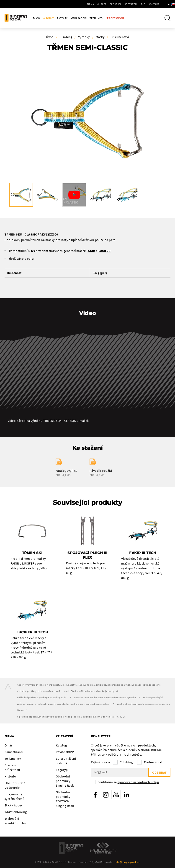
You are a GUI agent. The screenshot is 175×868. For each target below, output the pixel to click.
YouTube (116, 795)
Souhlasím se (129, 782)
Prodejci (102, 4)
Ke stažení (117, 4)
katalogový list (66, 471)
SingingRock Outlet (71, 848)
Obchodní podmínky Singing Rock (65, 781)
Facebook (95, 795)
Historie (10, 776)
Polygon (103, 848)
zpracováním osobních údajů (138, 782)
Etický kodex (14, 805)
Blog (36, 18)
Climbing (66, 37)
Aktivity (62, 18)
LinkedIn (126, 795)
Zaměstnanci (14, 752)
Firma (77, 4)
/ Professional (116, 18)
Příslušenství (120, 37)
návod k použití (101, 471)
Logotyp (62, 770)
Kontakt (140, 4)
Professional (153, 762)
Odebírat (159, 772)
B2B (129, 4)
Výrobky (48, 18)
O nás (9, 745)
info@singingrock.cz (127, 862)
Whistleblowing (16, 812)
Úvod (50, 37)
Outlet (88, 4)
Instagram (106, 795)
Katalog (61, 745)
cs (164, 4)
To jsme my (13, 759)
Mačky (100, 37)
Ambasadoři (79, 18)
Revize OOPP (65, 752)
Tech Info (96, 18)
